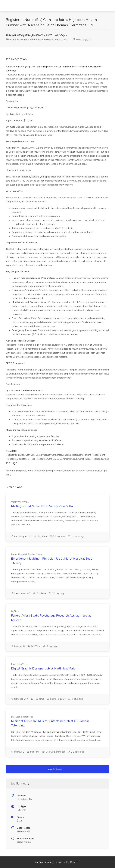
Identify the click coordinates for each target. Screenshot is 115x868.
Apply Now (57, 769)
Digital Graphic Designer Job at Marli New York (43, 669)
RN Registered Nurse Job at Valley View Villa (42, 506)
